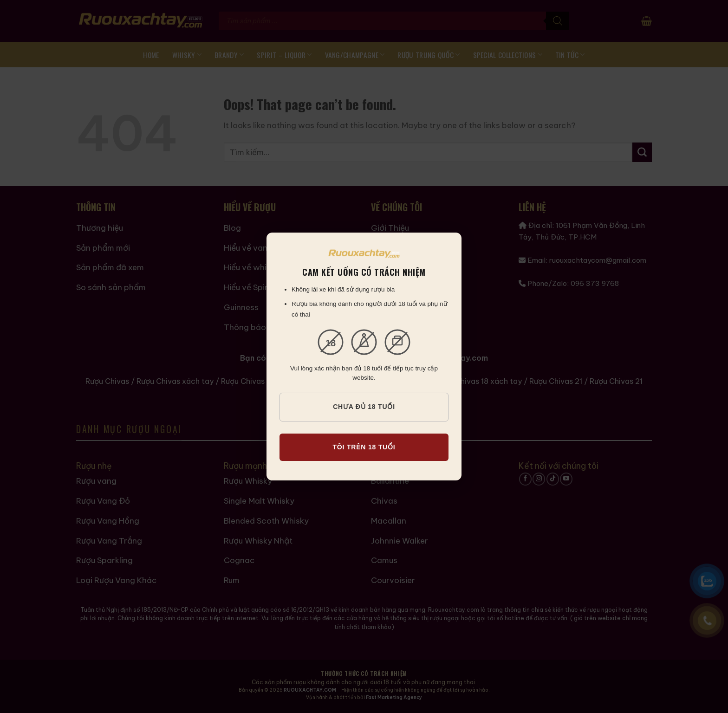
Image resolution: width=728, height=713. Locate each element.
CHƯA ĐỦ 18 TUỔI (364, 407)
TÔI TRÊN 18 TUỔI (364, 447)
